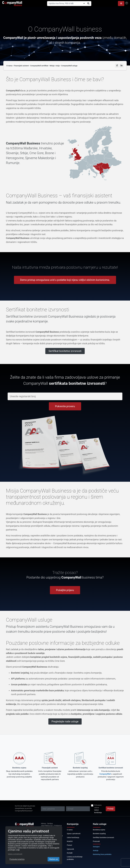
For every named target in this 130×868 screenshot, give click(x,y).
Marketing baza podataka (102, 854)
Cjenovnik (70, 849)
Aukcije (96, 850)
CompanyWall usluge (69, 66)
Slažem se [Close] (54, 859)
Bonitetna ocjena (99, 830)
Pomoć (70, 845)
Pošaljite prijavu (65, 590)
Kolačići (70, 841)
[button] (121, 4)
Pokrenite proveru (65, 406)
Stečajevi (96, 847)
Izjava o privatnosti (74, 834)
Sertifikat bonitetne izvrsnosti (65, 351)
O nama (9, 66)
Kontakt (70, 853)
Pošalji (110, 809)
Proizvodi (96, 841)
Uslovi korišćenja (98, 811)
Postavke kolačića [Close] (17, 859)
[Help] (127, 3)
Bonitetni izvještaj (99, 834)
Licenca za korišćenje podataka (75, 858)
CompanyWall (105, 774)
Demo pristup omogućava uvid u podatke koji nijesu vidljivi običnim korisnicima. (65, 280)
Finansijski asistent (21, 66)
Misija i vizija (55, 66)
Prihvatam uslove (98, 806)
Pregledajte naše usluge (65, 721)
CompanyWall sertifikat (39, 66)
